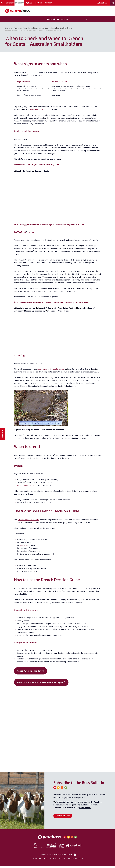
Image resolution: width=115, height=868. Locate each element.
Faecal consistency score (27, 486)
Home (8, 28)
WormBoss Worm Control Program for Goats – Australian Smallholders (43, 28)
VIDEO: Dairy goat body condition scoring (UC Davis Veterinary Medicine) (47, 225)
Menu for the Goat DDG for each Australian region (41, 684)
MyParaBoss (49, 860)
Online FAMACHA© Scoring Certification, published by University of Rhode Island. (53, 303)
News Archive (85, 810)
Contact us (61, 860)
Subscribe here (63, 818)
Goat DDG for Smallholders (30, 672)
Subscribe (37, 860)
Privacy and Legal (76, 860)
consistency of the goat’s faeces (51, 369)
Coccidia (93, 381)
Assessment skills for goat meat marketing (34, 165)
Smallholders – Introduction (39, 110)
